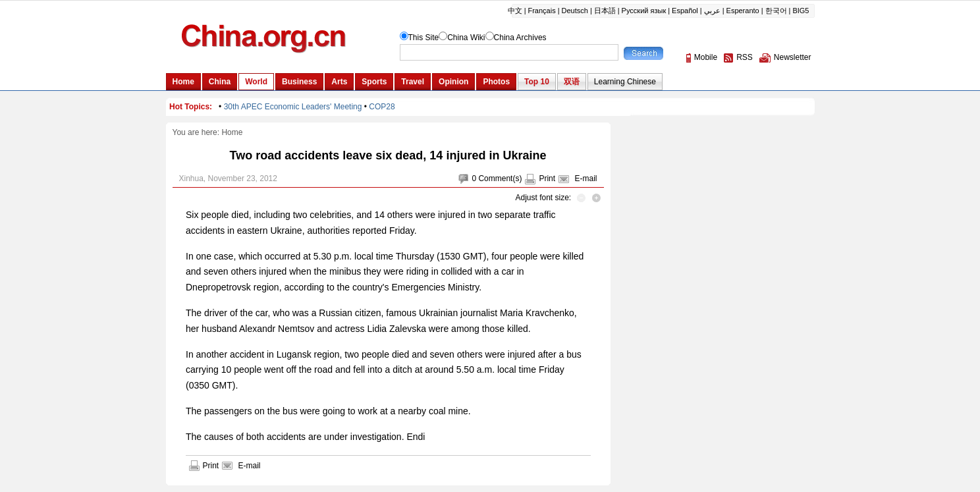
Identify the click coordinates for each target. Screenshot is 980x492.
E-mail (585, 178)
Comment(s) (500, 178)
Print (547, 178)
